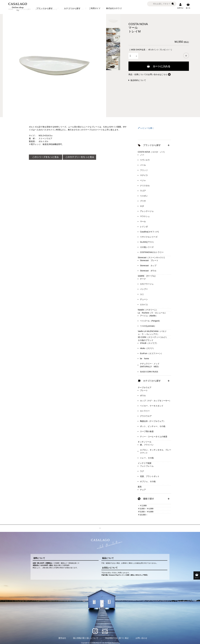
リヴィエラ (145, 160)
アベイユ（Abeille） (149, 316)
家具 (140, 487)
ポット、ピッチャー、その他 (153, 426)
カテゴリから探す (72, 8)
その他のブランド (146, 340)
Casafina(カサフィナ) (149, 232)
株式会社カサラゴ (114, 8)
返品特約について (138, 80)
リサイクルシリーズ (149, 237)
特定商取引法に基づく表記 (117, 638)
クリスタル (145, 186)
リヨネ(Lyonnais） (148, 326)
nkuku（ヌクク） (147, 348)
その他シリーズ (147, 247)
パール (143, 165)
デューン (144, 299)
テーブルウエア (145, 387)
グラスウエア (146, 416)
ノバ (142, 155)
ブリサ (143, 201)
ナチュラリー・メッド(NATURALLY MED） (150, 365)
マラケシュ (145, 216)
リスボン (144, 196)
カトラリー (145, 411)
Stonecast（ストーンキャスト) (151, 257)
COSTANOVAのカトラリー (152, 252)
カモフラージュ (147, 284)
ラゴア (143, 191)
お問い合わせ (141, 638)
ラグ (142, 471)
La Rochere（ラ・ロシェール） (152, 313)
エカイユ (144, 304)
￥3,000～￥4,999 (146, 509)
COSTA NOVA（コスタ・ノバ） (152, 152)
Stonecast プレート (149, 260)
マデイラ (144, 175)
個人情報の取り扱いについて (86, 638)
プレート (144, 390)
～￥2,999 (142, 506)
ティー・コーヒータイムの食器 (154, 437)
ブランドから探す (44, 8)
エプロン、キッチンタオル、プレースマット (156, 451)
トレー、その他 (147, 458)
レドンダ (144, 227)
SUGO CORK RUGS (149, 372)
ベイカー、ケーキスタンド (152, 406)
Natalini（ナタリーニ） (148, 310)
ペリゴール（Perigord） (150, 321)
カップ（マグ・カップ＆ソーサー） (156, 401)
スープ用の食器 (147, 431)
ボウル (143, 396)
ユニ (142, 294)
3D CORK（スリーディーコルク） (153, 337)
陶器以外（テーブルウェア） (153, 421)
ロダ (142, 206)
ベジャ (143, 180)
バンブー (144, 289)
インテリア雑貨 (145, 463)
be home (145, 359)
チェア (143, 490)
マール (143, 221)
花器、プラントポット (150, 476)
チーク (143, 279)
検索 (173, 4)
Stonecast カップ (148, 266)
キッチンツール (145, 442)
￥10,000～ (143, 515)
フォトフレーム (147, 466)
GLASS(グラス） (147, 242)
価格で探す (149, 499)
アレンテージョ (147, 211)
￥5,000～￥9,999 (146, 512)
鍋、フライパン (147, 445)
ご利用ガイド (95, 8)
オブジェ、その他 (148, 481)
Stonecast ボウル (148, 271)
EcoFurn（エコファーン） (151, 353)
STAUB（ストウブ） (149, 343)
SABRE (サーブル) (147, 276)
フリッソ (144, 170)
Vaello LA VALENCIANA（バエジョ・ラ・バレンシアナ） (152, 333)
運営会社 (62, 638)
